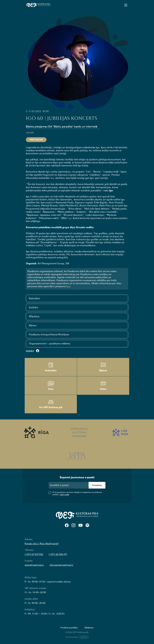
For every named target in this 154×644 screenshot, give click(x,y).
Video (103, 386)
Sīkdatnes (89, 628)
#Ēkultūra (34, 317)
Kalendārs (34, 298)
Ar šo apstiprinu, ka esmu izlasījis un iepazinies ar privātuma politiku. (77, 493)
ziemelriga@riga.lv (34, 565)
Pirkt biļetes (36, 140)
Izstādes (34, 307)
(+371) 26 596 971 (58, 554)
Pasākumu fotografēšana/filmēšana (49, 335)
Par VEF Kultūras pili (51, 404)
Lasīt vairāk (64, 494)
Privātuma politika (69, 628)
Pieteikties (97, 485)
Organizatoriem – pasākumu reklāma (50, 344)
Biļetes (33, 326)
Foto (51, 386)
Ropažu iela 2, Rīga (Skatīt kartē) (42, 544)
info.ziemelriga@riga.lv (61, 565)
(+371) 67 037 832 (34, 554)
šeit (68, 286)
